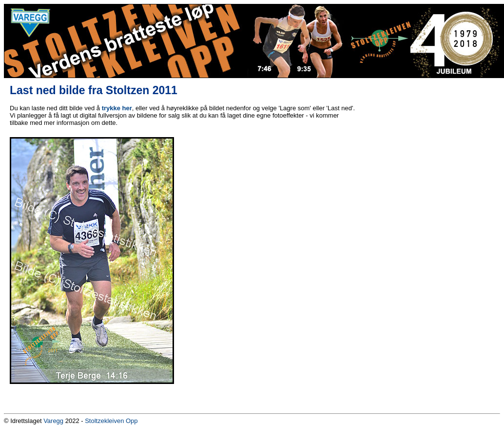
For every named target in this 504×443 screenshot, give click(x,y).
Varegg (53, 421)
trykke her (117, 108)
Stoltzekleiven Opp (111, 421)
